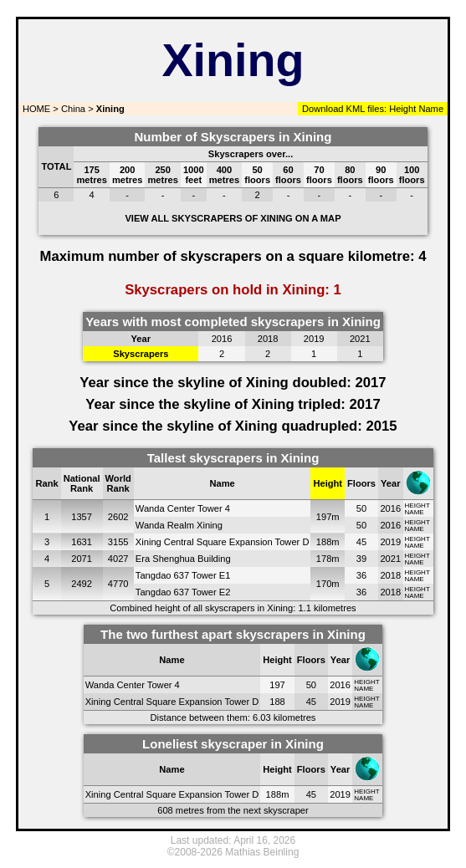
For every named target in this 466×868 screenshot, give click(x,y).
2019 (390, 542)
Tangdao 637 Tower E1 (183, 575)
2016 (390, 508)
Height (401, 109)
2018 (390, 575)
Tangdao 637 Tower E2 (183, 592)
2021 (390, 559)
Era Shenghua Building (183, 559)
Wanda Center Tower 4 (183, 508)
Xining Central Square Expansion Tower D (223, 542)
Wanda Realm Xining (179, 525)
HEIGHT (417, 505)
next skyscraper (276, 810)
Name (431, 109)
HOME (35, 109)
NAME (415, 512)
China (73, 109)
